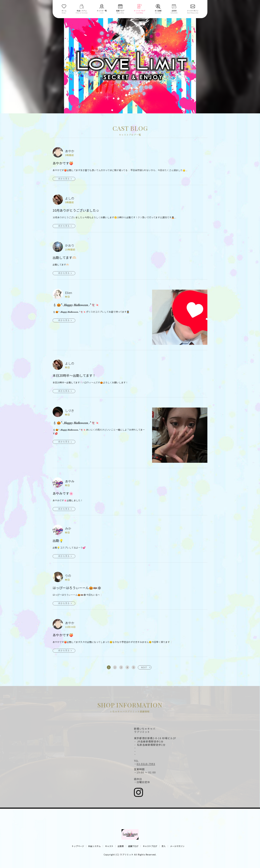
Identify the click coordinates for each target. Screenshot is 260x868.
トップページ (78, 846)
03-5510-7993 (146, 764)
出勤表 (121, 846)
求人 (164, 846)
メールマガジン (177, 846)
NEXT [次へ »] (144, 667)
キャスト (109, 846)
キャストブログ (150, 846)
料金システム (95, 846)
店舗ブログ (133, 846)
